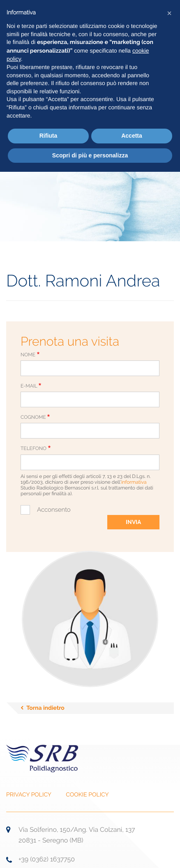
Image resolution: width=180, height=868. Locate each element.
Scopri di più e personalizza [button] (90, 155)
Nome (28, 355)
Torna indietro (45, 708)
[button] (169, 13)
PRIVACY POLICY (29, 795)
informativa (134, 482)
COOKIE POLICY (87, 795)
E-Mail (29, 386)
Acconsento (54, 510)
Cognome (33, 417)
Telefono (33, 448)
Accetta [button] (132, 136)
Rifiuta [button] (48, 136)
